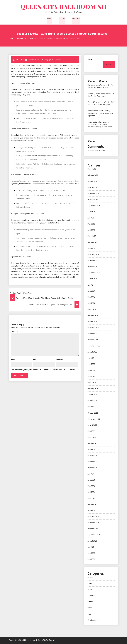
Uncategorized (93, 620)
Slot (89, 614)
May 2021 (91, 486)
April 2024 (91, 304)
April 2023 (91, 377)
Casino (90, 584)
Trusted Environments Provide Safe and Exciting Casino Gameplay (101, 104)
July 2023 (91, 358)
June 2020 (91, 553)
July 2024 (91, 285)
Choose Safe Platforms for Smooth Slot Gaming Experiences (101, 95)
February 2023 (93, 389)
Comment (15, 332)
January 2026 (92, 182)
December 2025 (93, 188)
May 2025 (91, 224)
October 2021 (93, 468)
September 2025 (94, 206)
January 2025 (92, 249)
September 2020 (94, 535)
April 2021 (91, 493)
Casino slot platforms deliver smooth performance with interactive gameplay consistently (100, 125)
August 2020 (92, 541)
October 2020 (93, 529)
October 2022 (93, 413)
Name (13, 360)
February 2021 (93, 505)
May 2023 (91, 371)
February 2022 (93, 444)
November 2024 (93, 261)
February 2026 (93, 176)
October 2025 (93, 200)
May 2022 (91, 432)
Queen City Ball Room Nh (63, 7)
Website (60, 360)
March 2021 (92, 499)
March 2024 (92, 310)
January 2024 (92, 322)
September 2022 (94, 419)
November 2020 (93, 523)
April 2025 (91, 230)
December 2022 (93, 401)
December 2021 (93, 456)
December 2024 (93, 255)
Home (49, 18)
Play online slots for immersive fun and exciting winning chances (100, 87)
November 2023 (93, 334)
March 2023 (92, 383)
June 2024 (91, 291)
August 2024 (92, 279)
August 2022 (92, 425)
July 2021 (91, 474)
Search (90, 60)
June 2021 (91, 480)
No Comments (56, 60)
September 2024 (94, 273)
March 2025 (92, 237)
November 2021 (93, 462)
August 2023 (92, 352)
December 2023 (93, 328)
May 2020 (91, 560)
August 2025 (92, 212)
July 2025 (91, 218)
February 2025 (93, 243)
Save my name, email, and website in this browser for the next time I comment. (44, 370)
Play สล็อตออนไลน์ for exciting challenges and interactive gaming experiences (100, 114)
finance (90, 590)
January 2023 (92, 395)
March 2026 (92, 169)
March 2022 (92, 438)
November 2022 (93, 407)
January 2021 (92, 511)
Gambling (76, 18)
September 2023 (94, 346)
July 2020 (91, 547)
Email (36, 360)
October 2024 (93, 267)
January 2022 (92, 450)
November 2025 (93, 194)
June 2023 (91, 365)
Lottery (90, 602)
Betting (62, 18)
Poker (90, 608)
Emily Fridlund (19, 60)
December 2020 (93, 517)
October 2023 (93, 340)
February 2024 (93, 316)
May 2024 (91, 297)
